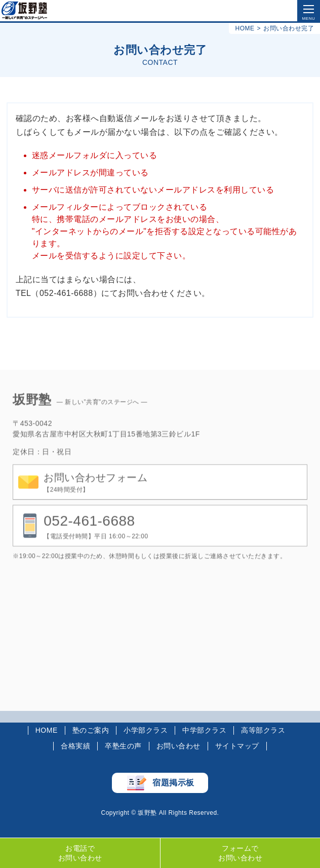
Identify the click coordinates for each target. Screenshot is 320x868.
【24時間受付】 (95, 493)
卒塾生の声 (123, 746)
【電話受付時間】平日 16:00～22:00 (96, 536)
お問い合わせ (178, 746)
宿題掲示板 (173, 783)
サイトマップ (237, 746)
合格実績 (75, 746)
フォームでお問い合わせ (240, 853)
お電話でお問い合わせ (80, 853)
